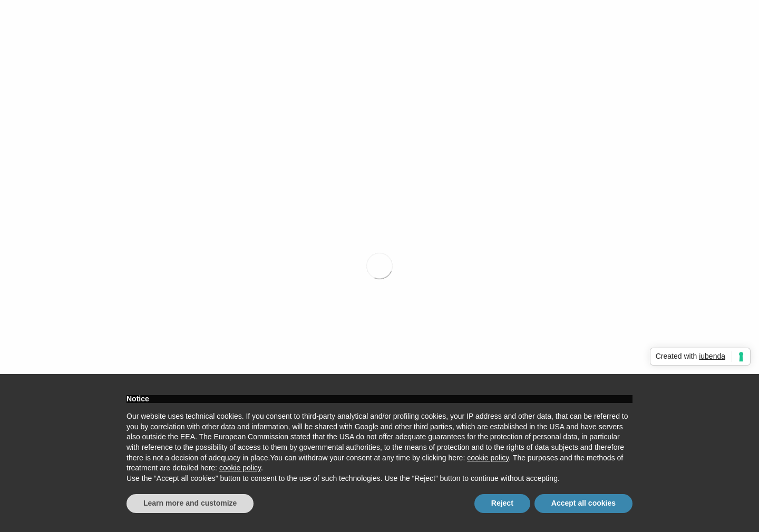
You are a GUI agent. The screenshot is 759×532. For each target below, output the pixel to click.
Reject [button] (502, 503)
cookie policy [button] (488, 458)
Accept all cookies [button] (583, 503)
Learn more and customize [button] (190, 503)
